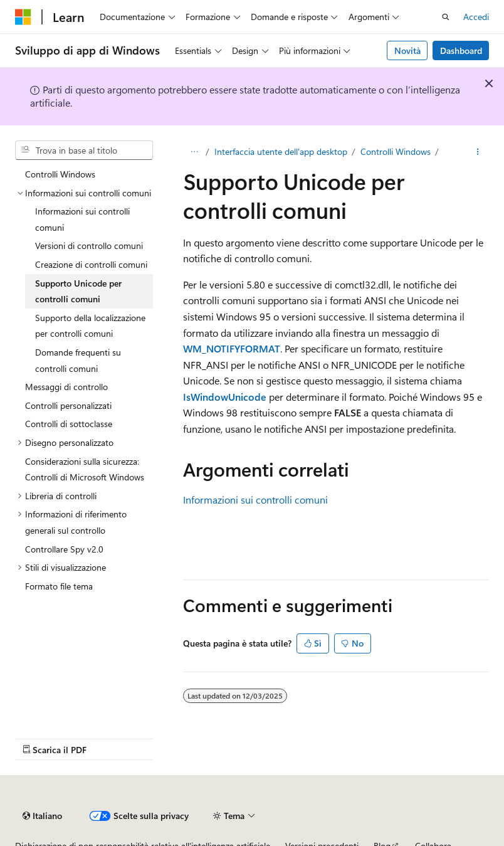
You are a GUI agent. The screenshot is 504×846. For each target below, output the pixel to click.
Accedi (476, 17)
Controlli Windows (396, 151)
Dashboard (461, 50)
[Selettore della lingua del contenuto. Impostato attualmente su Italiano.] (42, 816)
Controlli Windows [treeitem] (60, 174)
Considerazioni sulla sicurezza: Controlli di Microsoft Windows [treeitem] (85, 469)
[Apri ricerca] (446, 17)
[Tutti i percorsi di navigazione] (194, 152)
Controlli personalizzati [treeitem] (68, 405)
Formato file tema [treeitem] (59, 586)
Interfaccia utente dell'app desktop (281, 151)
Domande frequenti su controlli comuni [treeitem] (78, 360)
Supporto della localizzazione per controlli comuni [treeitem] (90, 326)
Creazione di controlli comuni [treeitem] (91, 264)
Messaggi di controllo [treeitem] (66, 387)
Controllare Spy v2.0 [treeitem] (64, 549)
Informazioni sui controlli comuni (255, 500)
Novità (407, 50)
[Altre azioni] (478, 152)
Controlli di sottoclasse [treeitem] (69, 424)
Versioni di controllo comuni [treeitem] (89, 246)
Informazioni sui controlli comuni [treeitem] (82, 219)
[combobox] (84, 151)
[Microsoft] (23, 17)
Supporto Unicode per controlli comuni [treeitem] (78, 291)
